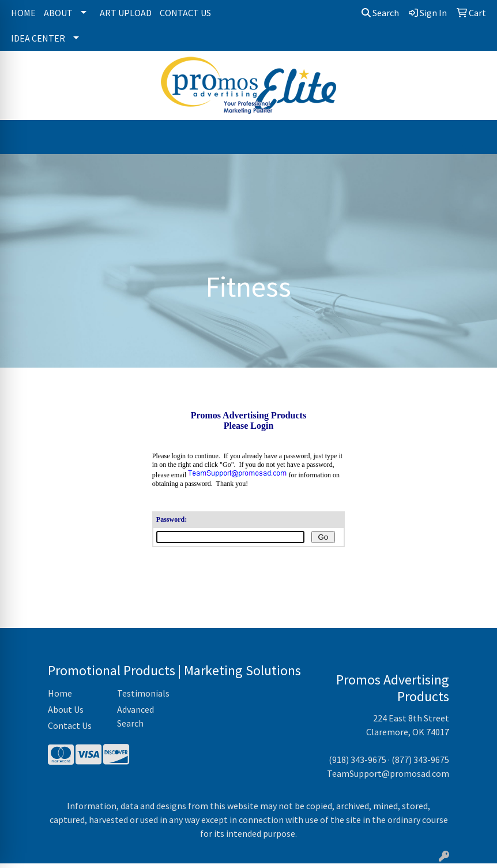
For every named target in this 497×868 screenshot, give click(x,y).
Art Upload (126, 13)
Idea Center (38, 38)
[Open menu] (474, 137)
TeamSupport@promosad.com (388, 778)
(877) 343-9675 (420, 764)
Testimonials (143, 698)
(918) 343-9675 (357, 764)
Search (380, 13)
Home (23, 13)
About (58, 13)
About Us (66, 714)
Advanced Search (135, 721)
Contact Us (185, 13)
